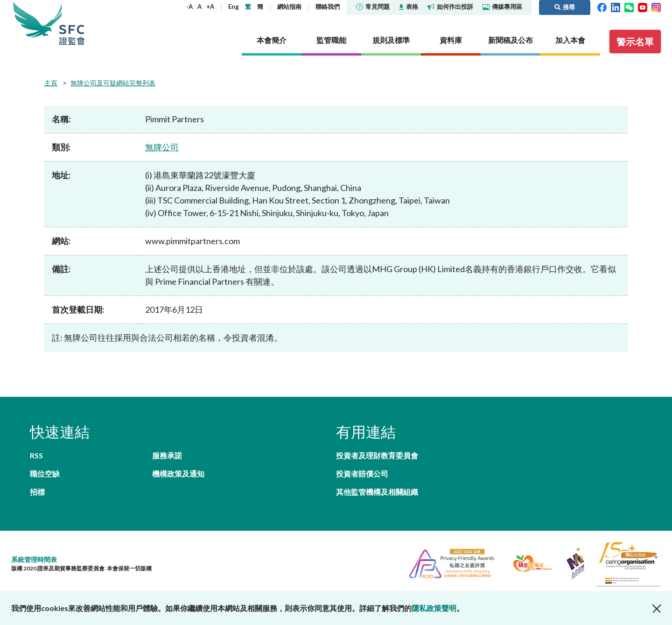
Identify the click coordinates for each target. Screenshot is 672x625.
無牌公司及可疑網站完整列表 (113, 83)
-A (189, 7)
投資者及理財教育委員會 (377, 455)
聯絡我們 (328, 7)
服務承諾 (167, 455)
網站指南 (289, 7)
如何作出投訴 (450, 7)
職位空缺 (45, 474)
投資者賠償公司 (362, 474)
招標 (37, 492)
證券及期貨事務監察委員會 (72, 23)
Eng (234, 7)
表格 (409, 7)
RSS (36, 455)
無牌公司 (162, 147)
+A (210, 7)
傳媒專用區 (502, 7)
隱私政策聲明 (434, 608)
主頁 (51, 83)
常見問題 (373, 7)
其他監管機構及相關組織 (377, 492)
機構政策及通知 (178, 474)
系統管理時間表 (34, 559)
